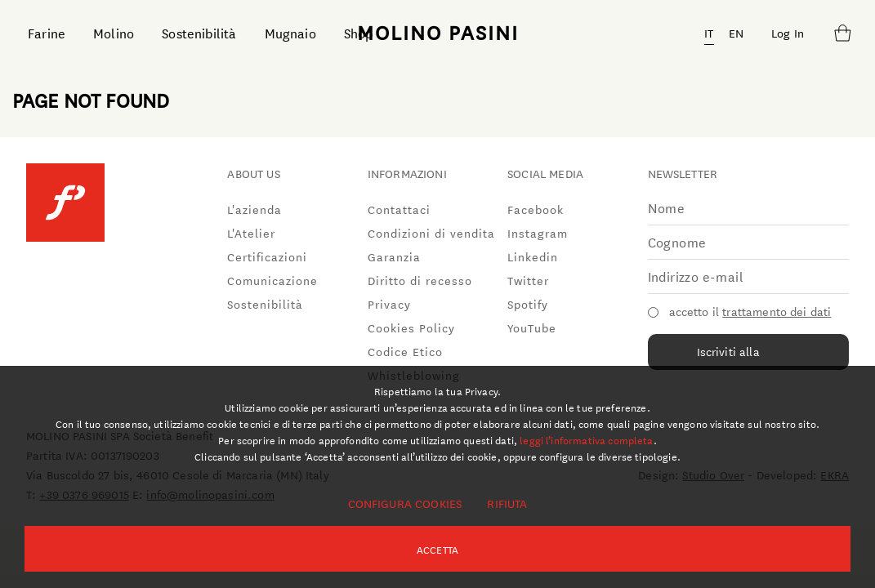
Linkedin (533, 256)
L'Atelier (251, 233)
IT (709, 33)
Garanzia (394, 256)
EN (736, 33)
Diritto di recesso (420, 280)
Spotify (528, 304)
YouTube (532, 327)
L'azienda (254, 209)
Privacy (389, 304)
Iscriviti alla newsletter (728, 356)
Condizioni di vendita (431, 233)
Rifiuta (507, 503)
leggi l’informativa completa (586, 439)
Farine (47, 32)
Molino (114, 32)
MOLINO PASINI (438, 32)
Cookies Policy (411, 327)
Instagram (538, 233)
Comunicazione (272, 280)
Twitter (528, 280)
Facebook (536, 209)
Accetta (437, 549)
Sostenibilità (199, 32)
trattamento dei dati (777, 311)
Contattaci (399, 209)
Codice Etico (405, 351)
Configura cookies (405, 503)
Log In (788, 33)
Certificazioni (267, 256)
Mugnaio (290, 32)
